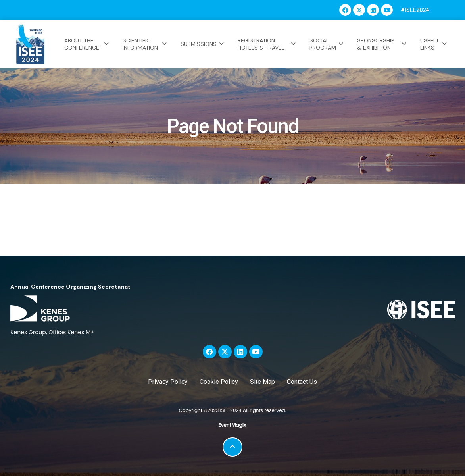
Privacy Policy (168, 382)
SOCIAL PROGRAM (327, 44)
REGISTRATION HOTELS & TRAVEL (268, 44)
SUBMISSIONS (203, 44)
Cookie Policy (219, 382)
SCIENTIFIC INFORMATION (145, 44)
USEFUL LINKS (434, 44)
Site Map (262, 382)
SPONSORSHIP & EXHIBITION (383, 44)
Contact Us (302, 382)
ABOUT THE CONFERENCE (87, 44)
